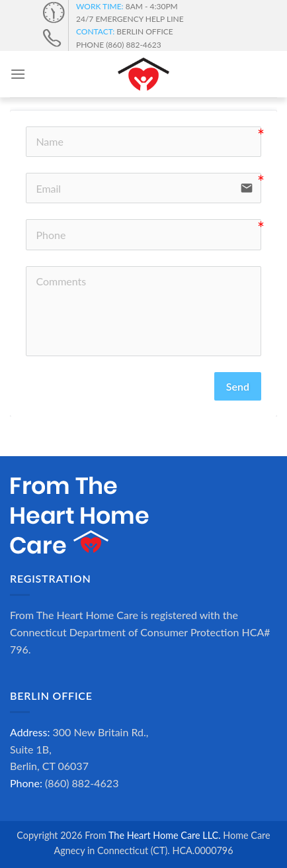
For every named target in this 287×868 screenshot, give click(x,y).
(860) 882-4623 (82, 783)
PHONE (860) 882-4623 (119, 45)
